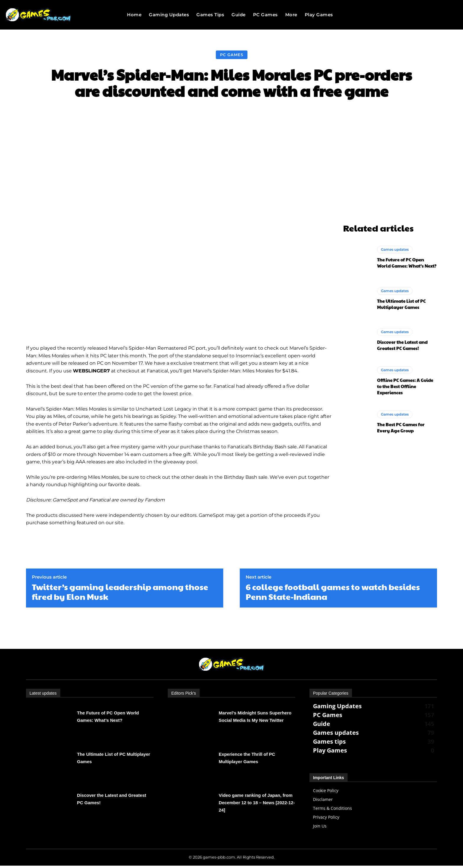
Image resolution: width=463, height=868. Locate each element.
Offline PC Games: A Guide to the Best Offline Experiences (405, 386)
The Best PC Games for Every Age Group (401, 427)
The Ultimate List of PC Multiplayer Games (401, 304)
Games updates (395, 249)
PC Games (232, 55)
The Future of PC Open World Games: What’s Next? (407, 263)
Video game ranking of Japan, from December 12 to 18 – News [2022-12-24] (257, 803)
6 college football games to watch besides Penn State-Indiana (333, 592)
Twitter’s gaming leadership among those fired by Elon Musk (120, 592)
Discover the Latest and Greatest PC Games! (402, 345)
